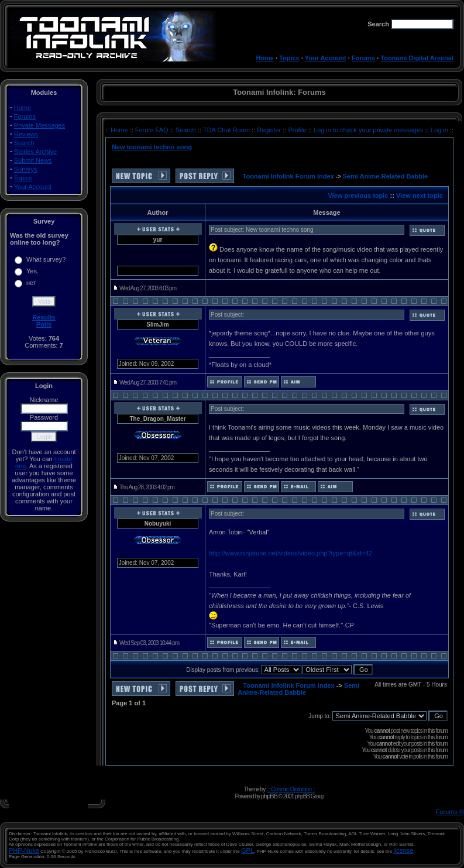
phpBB (269, 796)
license (403, 850)
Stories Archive (35, 152)
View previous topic (358, 195)
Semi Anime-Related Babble (386, 176)
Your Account (326, 58)
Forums (363, 58)
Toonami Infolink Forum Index (288, 176)
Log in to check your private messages (370, 130)
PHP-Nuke (24, 850)
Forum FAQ (153, 130)
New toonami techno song (152, 147)
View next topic (420, 195)
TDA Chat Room (227, 130)
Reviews (26, 134)
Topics (289, 58)
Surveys (26, 169)
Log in (439, 130)
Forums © (450, 812)
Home (265, 58)
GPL (248, 850)
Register (270, 130)
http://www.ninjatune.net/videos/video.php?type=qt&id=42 (291, 553)
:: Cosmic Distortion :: (291, 789)
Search (24, 143)
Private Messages (39, 125)
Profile (298, 130)
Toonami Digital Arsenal (417, 58)
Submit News (33, 160)
